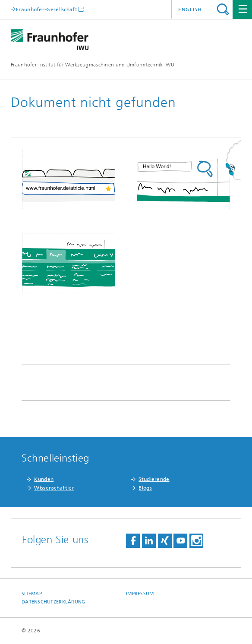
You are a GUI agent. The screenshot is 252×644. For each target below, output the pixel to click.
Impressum (140, 594)
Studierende (154, 479)
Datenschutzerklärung (54, 602)
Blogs (145, 488)
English (190, 9)
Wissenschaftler (54, 488)
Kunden (44, 479)
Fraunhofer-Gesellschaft (47, 9)
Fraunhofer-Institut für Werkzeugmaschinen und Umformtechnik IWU (93, 65)
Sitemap (32, 594)
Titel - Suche (223, 9)
